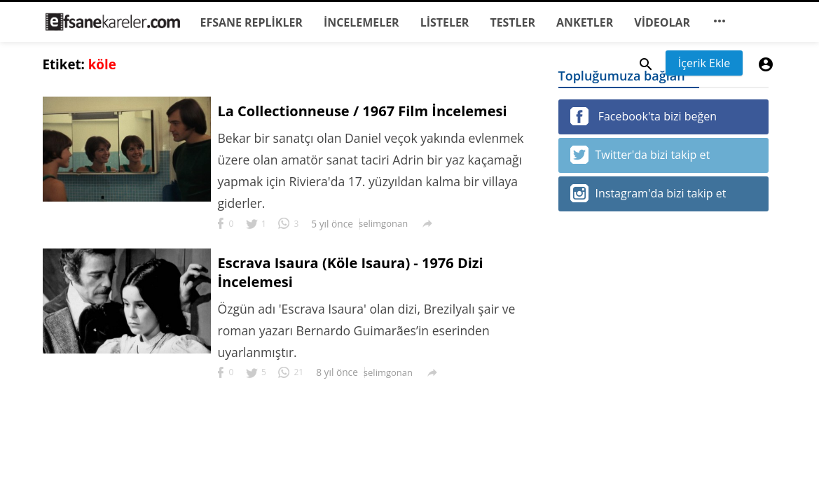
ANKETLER (585, 22)
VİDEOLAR (662, 22)
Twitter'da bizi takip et (640, 155)
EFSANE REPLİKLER (252, 22)
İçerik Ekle (704, 63)
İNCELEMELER (362, 22)
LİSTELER (445, 22)
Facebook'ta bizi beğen (643, 116)
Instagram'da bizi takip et (648, 193)
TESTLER (512, 22)
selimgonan (383, 223)
